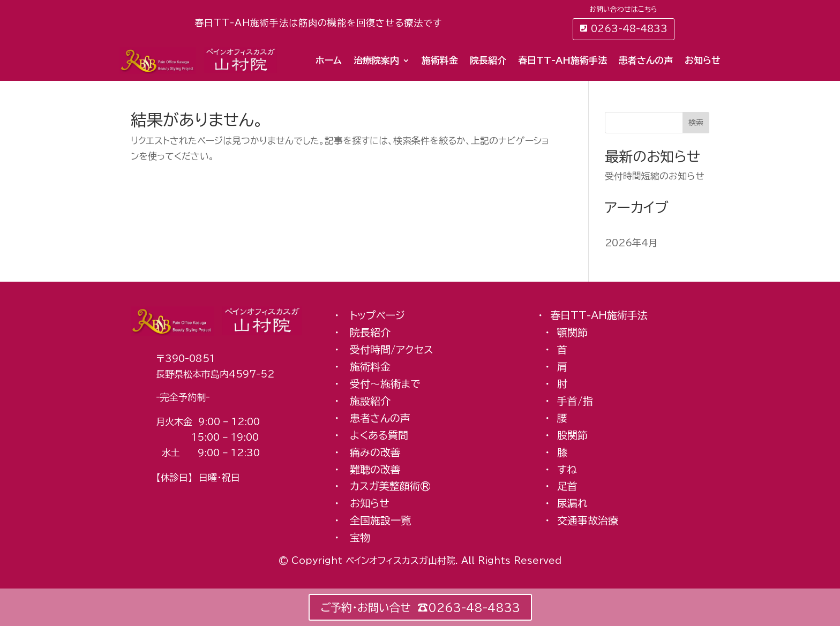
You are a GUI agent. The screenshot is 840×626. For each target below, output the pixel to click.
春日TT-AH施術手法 (562, 60)
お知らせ (703, 60)
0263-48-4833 (629, 29)
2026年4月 (631, 243)
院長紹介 (488, 60)
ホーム (329, 60)
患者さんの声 (646, 60)
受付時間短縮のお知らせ (655, 176)
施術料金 (440, 60)
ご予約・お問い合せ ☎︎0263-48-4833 (420, 607)
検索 (696, 123)
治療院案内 (376, 60)
